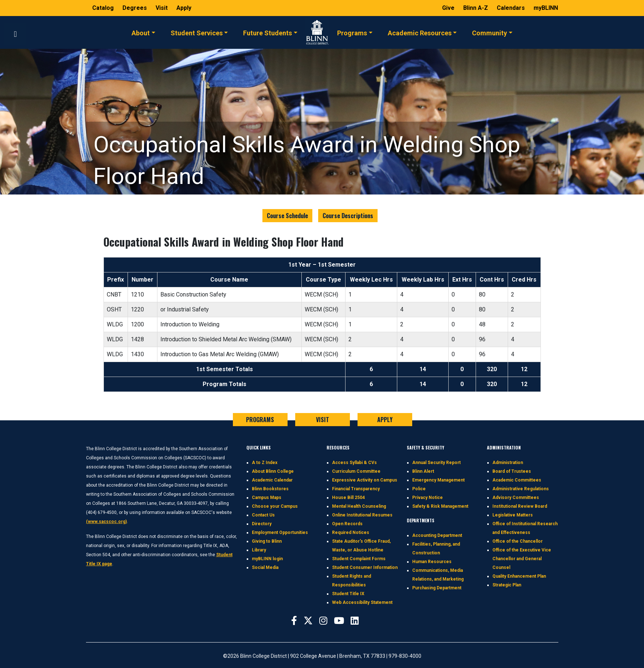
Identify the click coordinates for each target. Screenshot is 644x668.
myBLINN (546, 8)
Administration (508, 463)
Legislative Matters (513, 515)
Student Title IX (348, 594)
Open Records (347, 524)
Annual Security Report (436, 463)
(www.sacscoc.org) (106, 522)
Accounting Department (437, 535)
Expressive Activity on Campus (365, 480)
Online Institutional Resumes (362, 515)
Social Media (265, 567)
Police (419, 489)
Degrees (135, 8)
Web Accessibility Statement (362, 602)
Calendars (512, 8)
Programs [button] (352, 32)
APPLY (385, 420)
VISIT (323, 420)
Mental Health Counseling (359, 506)
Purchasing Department (437, 588)
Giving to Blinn (267, 541)
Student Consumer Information (365, 567)
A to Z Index (265, 463)
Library (259, 550)
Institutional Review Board (520, 506)
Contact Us (263, 515)
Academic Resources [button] (420, 32)
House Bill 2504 (348, 498)
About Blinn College (273, 471)
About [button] (141, 32)
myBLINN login (267, 559)
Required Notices (351, 533)
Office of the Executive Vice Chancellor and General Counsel (522, 559)
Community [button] (489, 32)
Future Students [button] (268, 32)
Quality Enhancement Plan (519, 576)
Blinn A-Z (476, 8)
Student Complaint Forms (359, 559)
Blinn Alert (423, 471)
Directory (262, 524)
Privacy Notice (428, 498)
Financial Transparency (356, 489)
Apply (184, 8)
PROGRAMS (260, 420)
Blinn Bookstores (270, 489)
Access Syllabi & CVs (354, 463)
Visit (162, 8)
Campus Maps (267, 498)
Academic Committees (517, 480)
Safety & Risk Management (440, 506)
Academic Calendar (272, 480)
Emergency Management (438, 480)
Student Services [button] (197, 32)
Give (449, 8)
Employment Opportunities (280, 533)
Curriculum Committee (356, 471)
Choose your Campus (275, 506)
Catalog (104, 8)
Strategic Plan (507, 585)
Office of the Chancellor (518, 541)
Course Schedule (287, 216)
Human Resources (432, 562)
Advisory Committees (516, 498)
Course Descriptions (348, 216)
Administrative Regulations (521, 489)
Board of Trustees (512, 471)
